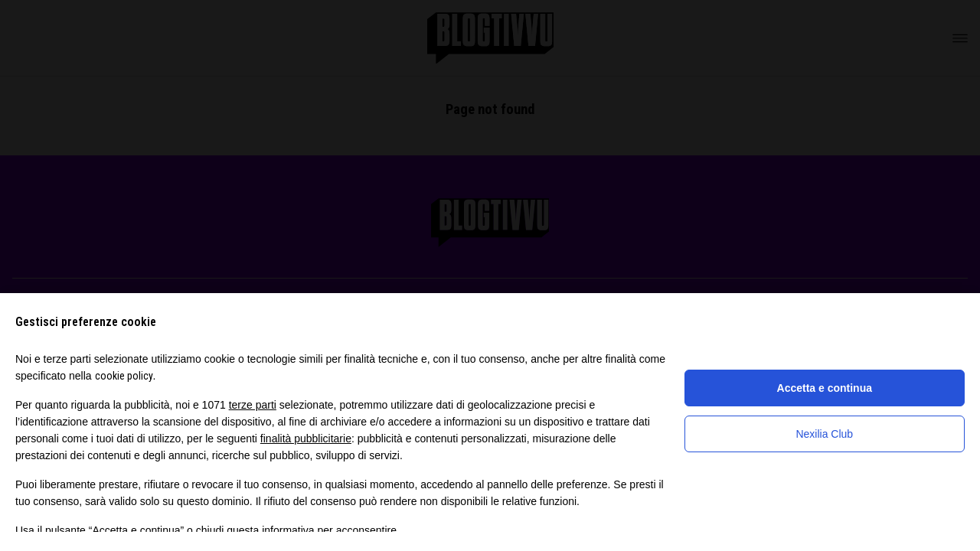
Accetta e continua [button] (825, 388)
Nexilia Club (824, 434)
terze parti (253, 405)
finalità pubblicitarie (306, 439)
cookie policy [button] (124, 376)
